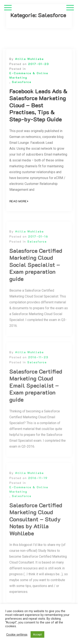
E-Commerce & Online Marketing (29, 75)
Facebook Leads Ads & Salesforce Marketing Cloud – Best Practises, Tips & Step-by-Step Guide (38, 105)
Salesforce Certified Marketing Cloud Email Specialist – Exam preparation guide (36, 389)
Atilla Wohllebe (29, 59)
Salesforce (22, 82)
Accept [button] (37, 634)
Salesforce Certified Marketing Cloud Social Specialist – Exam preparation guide (36, 268)
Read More (19, 201)
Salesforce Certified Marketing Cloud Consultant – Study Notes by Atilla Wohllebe (36, 523)
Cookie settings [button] (17, 635)
